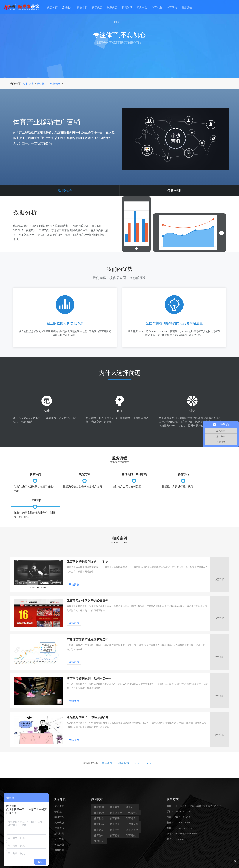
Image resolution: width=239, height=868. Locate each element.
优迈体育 (49, 8)
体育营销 (115, 820)
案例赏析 (80, 8)
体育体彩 (99, 797)
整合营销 (107, 748)
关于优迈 (96, 8)
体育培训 (115, 814)
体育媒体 (99, 820)
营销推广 (65, 8)
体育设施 (133, 809)
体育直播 (115, 792)
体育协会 (99, 803)
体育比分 (131, 792)
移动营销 (124, 748)
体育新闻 (99, 792)
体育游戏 (131, 803)
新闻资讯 (127, 8)
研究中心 (143, 8)
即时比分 (119, 23)
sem (148, 748)
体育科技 (131, 820)
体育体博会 (132, 814)
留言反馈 (190, 8)
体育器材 (99, 814)
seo (137, 748)
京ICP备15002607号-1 (150, 860)
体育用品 (99, 809)
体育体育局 (116, 797)
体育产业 (159, 8)
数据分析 (55, 84)
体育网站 (174, 8)
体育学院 (133, 797)
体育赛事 (115, 803)
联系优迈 (112, 8)
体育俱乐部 (116, 809)
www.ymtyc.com (184, 813)
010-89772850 (184, 807)
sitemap (180, 824)
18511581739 (183, 796)
